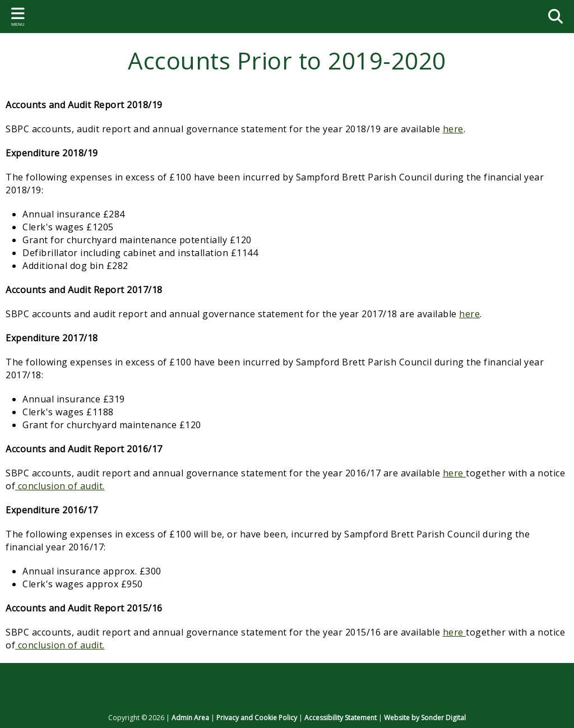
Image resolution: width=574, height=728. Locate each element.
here (453, 129)
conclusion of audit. (60, 486)
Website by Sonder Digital (425, 718)
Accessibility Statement (341, 718)
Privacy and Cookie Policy (257, 718)
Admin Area (190, 718)
